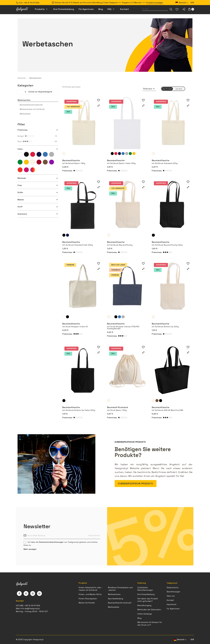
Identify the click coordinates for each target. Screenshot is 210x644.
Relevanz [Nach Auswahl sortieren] (149, 89)
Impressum (172, 604)
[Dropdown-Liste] (171, 9)
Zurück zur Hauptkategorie (38, 92)
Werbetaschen (24, 100)
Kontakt (170, 600)
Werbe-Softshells (87, 603)
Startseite (22, 78)
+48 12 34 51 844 (31, 3)
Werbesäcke (25, 114)
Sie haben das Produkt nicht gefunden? (148, 600)
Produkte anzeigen (155, 3)
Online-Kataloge (145, 614)
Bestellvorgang (144, 605)
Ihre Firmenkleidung (146, 594)
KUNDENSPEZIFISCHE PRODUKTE (136, 483)
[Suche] (155, 9)
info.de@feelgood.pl (30, 608)
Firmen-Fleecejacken (88, 599)
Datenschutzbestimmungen (51, 542)
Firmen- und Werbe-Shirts (90, 594)
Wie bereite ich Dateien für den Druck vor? (150, 624)
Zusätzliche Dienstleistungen (145, 589)
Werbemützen (114, 594)
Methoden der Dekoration (149, 610)
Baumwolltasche (127, 326)
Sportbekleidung (116, 599)
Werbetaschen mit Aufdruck (32, 109)
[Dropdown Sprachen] (182, 3)
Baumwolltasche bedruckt (31, 105)
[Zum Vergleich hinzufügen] (99, 106)
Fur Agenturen (173, 609)
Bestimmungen (173, 592)
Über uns (171, 596)
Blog (139, 618)
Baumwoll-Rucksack (127, 409)
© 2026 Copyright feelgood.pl (30, 639)
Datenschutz (173, 587)
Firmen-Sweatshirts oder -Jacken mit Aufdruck (91, 589)
